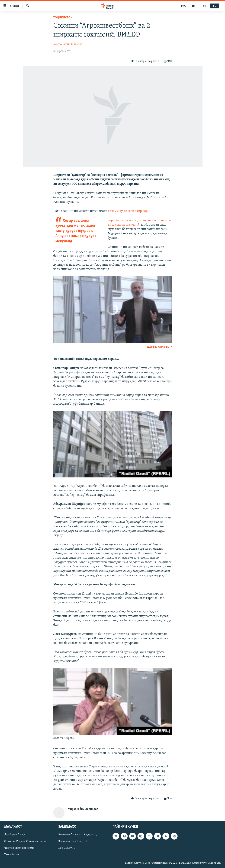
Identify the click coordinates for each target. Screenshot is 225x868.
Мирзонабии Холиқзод (68, 44)
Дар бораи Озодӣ (15, 835)
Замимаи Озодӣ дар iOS (73, 841)
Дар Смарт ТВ (67, 848)
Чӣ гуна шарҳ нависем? (19, 848)
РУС (183, 6)
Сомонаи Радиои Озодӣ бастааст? (25, 841)
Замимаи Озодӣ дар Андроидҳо (78, 835)
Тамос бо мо (12, 855)
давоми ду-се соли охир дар (128, 211)
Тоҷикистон (63, 18)
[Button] (145, 61)
